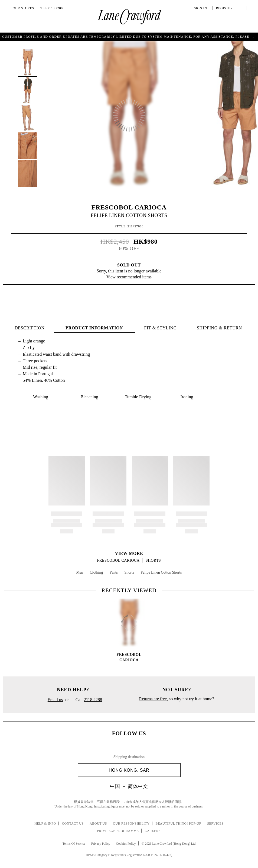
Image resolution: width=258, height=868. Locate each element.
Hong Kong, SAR (143, 770)
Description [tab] (30, 328)
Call (87, 700)
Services (215, 824)
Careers (153, 831)
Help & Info (45, 824)
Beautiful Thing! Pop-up (178, 824)
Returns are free (153, 699)
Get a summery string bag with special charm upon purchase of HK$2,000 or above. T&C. (129, 36)
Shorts (153, 560)
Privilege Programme (118, 831)
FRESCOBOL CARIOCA (129, 207)
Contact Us (73, 824)
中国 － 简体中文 (129, 786)
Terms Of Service (74, 844)
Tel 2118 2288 (52, 8)
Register (224, 8)
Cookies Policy (126, 844)
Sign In (201, 8)
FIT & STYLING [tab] (161, 328)
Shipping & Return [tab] (219, 328)
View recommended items (129, 277)
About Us (98, 824)
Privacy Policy (101, 844)
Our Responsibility (131, 824)
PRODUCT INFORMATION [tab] (94, 328)
